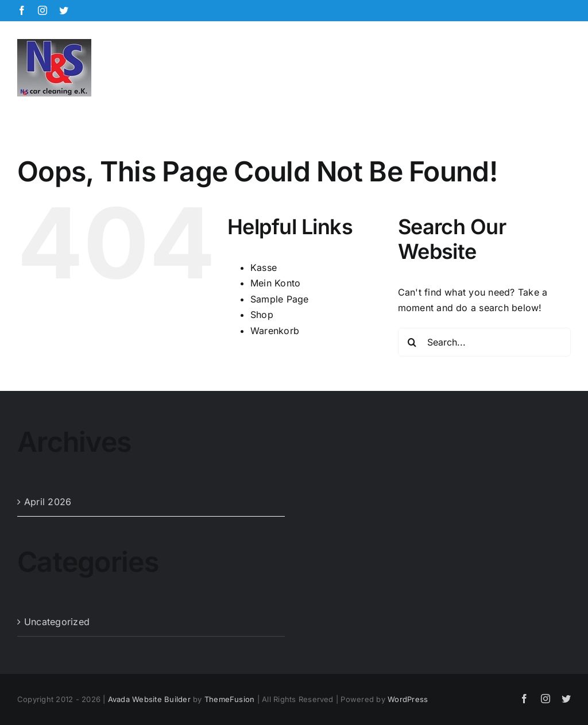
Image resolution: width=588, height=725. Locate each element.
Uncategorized (57, 622)
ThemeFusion (230, 699)
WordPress (408, 699)
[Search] (412, 342)
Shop (262, 315)
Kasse (264, 267)
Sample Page (280, 299)
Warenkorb (275, 331)
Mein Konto (275, 283)
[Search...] (484, 342)
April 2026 (48, 502)
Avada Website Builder (149, 699)
